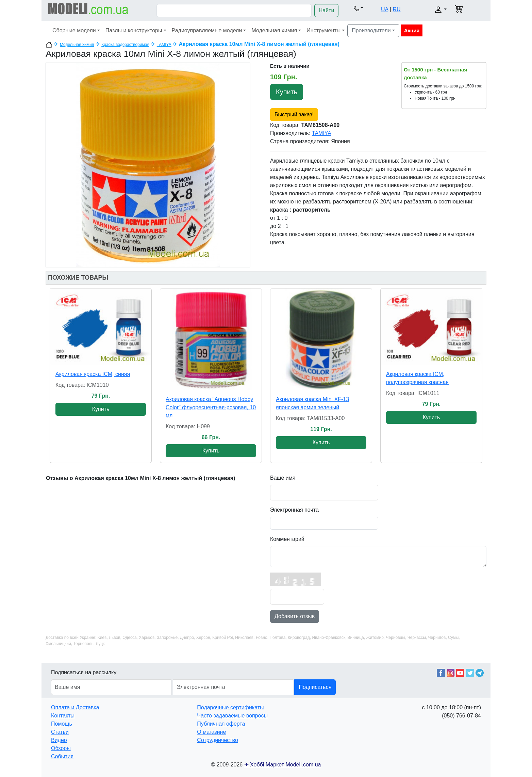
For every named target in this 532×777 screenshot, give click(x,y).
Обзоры (61, 748)
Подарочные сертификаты (230, 707)
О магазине (211, 732)
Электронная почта (294, 510)
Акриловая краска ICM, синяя (93, 374)
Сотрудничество (218, 740)
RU (396, 9)
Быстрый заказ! (294, 114)
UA (385, 9)
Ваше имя (283, 478)
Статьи (60, 732)
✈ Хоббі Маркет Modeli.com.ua (283, 765)
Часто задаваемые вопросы (232, 716)
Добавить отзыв (295, 616)
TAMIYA (164, 45)
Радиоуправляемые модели (207, 30)
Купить (287, 92)
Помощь (62, 724)
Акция (412, 30)
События (62, 756)
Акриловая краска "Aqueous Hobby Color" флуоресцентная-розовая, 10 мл (211, 407)
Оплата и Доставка (75, 707)
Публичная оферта (221, 724)
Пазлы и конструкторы (134, 30)
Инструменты (323, 30)
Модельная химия (274, 30)
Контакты (63, 716)
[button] (358, 8)
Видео (59, 740)
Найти (327, 10)
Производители (371, 30)
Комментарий (287, 539)
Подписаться (315, 687)
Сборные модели (74, 30)
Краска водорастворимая (125, 45)
